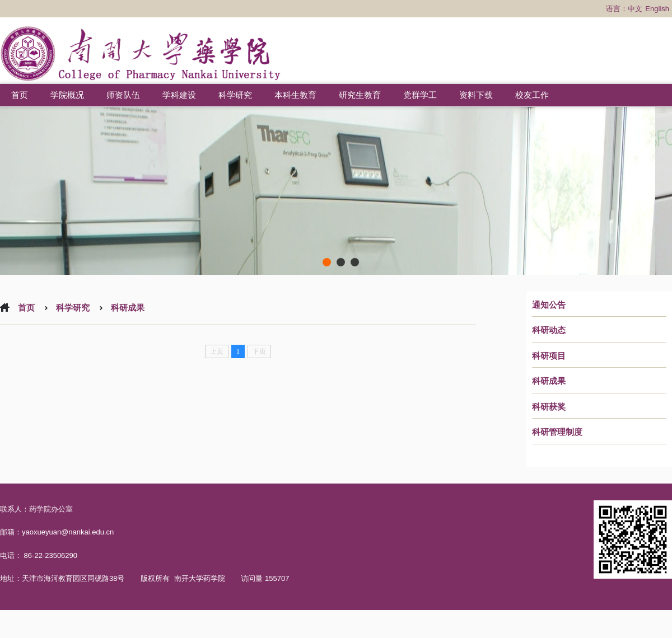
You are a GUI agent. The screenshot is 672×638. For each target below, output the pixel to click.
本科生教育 (295, 95)
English (657, 9)
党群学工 (420, 95)
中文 (635, 9)
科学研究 (235, 95)
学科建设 (179, 95)
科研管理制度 (557, 432)
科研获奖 (549, 407)
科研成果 (549, 381)
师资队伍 (123, 95)
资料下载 (476, 95)
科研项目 (549, 356)
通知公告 (549, 305)
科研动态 (549, 330)
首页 (20, 95)
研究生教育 (360, 95)
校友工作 (532, 95)
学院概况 (67, 95)
